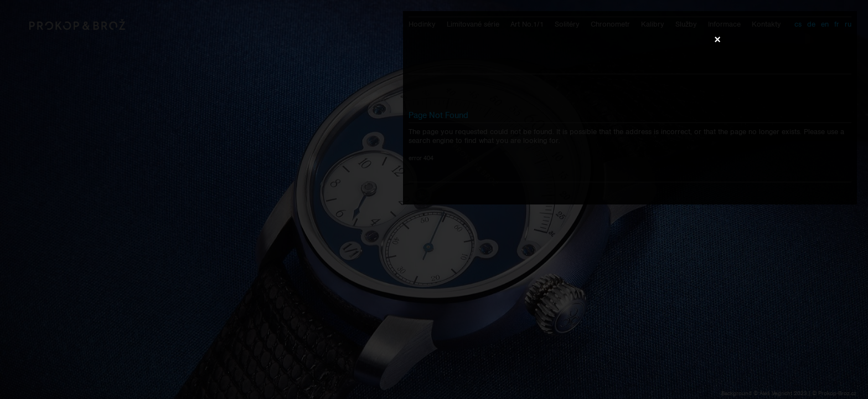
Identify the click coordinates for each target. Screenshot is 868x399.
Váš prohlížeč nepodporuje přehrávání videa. (434, 199)
